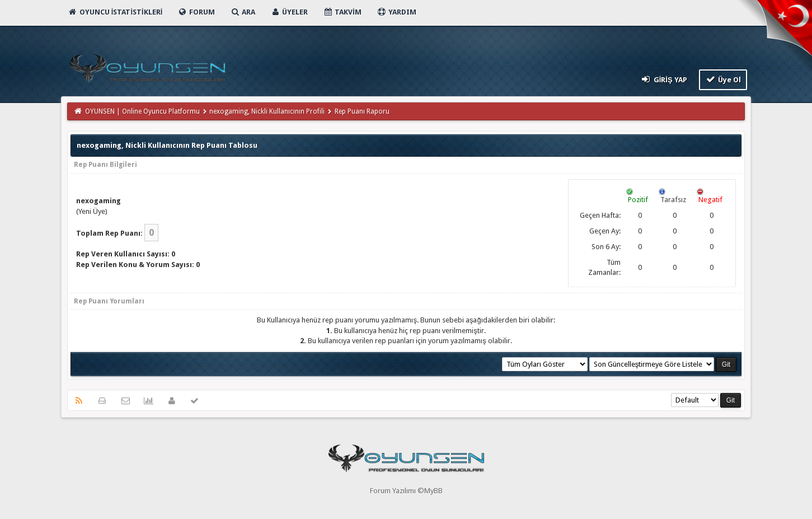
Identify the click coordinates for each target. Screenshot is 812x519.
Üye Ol (723, 79)
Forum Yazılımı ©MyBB (406, 491)
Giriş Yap (663, 79)
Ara (243, 12)
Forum (196, 12)
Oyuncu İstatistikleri (115, 12)
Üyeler (289, 12)
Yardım (396, 12)
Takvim (342, 12)
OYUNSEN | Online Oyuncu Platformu (142, 111)
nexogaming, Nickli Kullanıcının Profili (267, 111)
